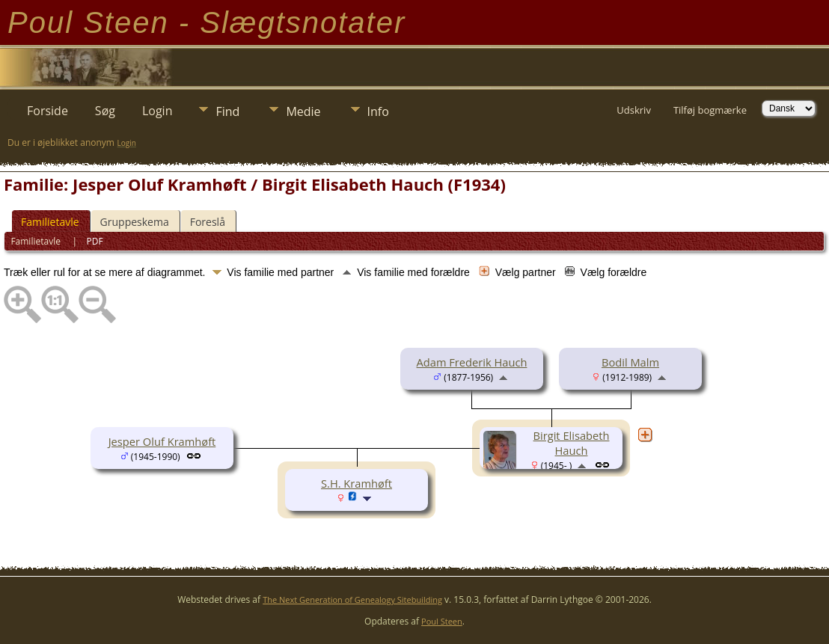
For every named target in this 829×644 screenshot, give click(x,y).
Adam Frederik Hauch (472, 362)
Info (378, 111)
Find (227, 111)
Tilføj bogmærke (710, 110)
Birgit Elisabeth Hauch (572, 443)
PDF (95, 241)
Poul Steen (442, 621)
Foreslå (208, 222)
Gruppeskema (135, 222)
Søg (105, 111)
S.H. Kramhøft (357, 483)
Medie (303, 111)
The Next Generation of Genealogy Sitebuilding (352, 599)
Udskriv (634, 110)
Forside (48, 111)
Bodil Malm (630, 362)
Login (157, 111)
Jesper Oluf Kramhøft (162, 441)
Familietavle (50, 222)
